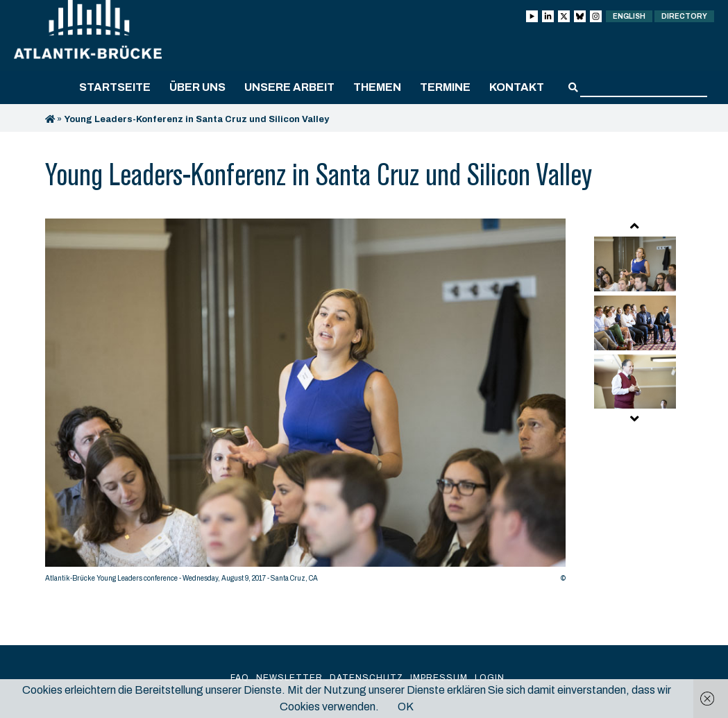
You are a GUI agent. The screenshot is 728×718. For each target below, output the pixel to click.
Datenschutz (366, 678)
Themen (377, 87)
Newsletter (289, 678)
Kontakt (517, 87)
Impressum (439, 678)
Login (490, 678)
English (629, 16)
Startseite (115, 87)
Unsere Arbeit (289, 87)
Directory (684, 16)
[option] (305, 404)
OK (406, 707)
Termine (445, 87)
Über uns (197, 87)
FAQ (240, 678)
